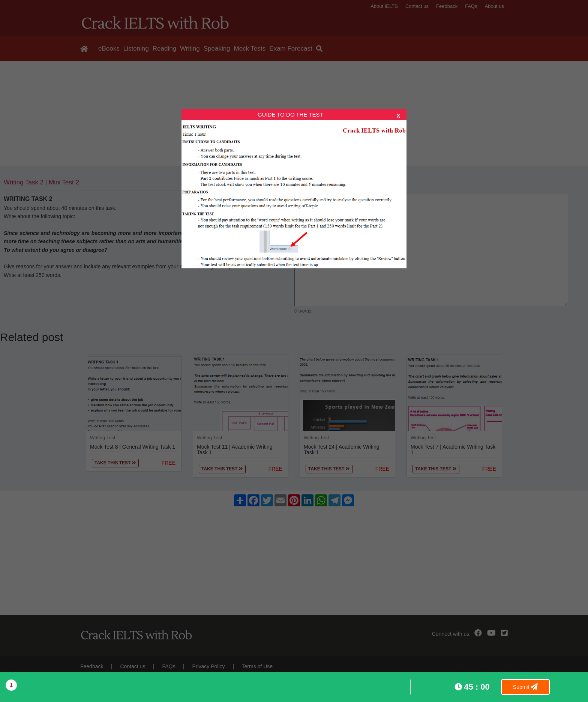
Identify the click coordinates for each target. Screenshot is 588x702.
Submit (525, 687)
